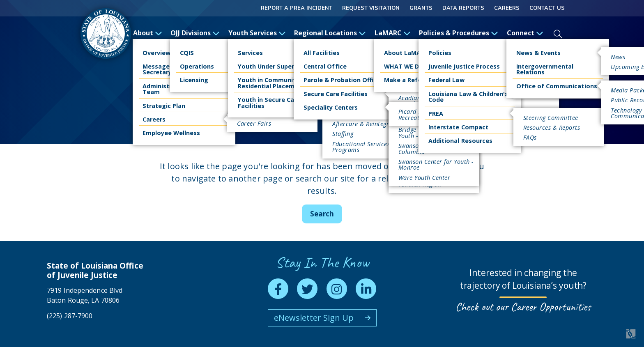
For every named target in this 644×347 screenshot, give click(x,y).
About (148, 33)
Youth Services (257, 33)
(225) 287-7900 (70, 316)
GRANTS (421, 8)
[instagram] (337, 289)
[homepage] (106, 33)
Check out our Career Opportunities (523, 307)
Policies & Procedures (459, 33)
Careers (507, 8)
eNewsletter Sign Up (314, 318)
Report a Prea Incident (297, 8)
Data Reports (463, 8)
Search (322, 214)
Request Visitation (371, 8)
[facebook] (278, 289)
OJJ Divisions (195, 33)
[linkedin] (366, 289)
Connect (525, 33)
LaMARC (393, 33)
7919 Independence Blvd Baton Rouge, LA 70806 (85, 295)
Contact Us (547, 8)
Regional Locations (330, 33)
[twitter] (307, 289)
